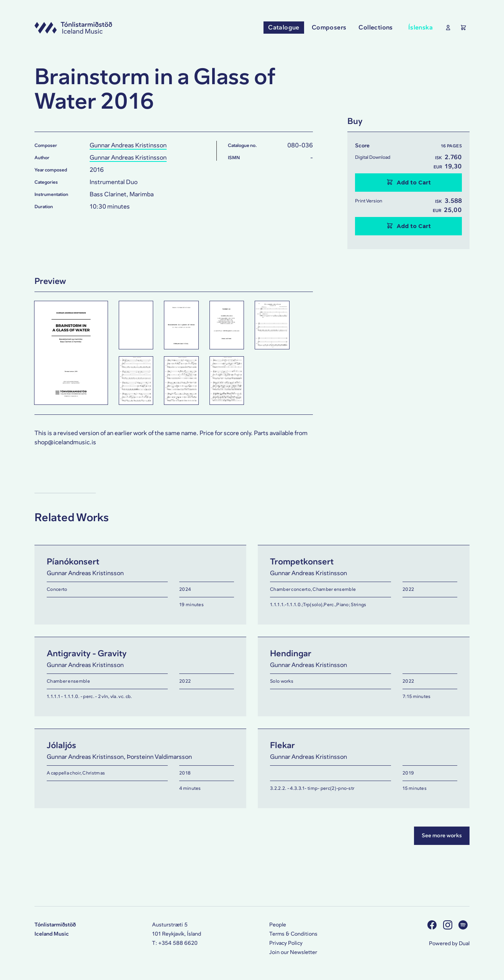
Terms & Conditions (293, 934)
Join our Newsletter (293, 952)
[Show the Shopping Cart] (462, 28)
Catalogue (284, 27)
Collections (376, 27)
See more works (442, 836)
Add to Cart (409, 182)
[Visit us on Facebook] (433, 925)
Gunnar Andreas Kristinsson (128, 145)
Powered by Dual (449, 943)
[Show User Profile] (447, 28)
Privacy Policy (286, 943)
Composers (329, 27)
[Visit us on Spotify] (464, 925)
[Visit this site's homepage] (73, 28)
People (278, 925)
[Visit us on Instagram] (449, 925)
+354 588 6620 (178, 943)
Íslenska (421, 27)
